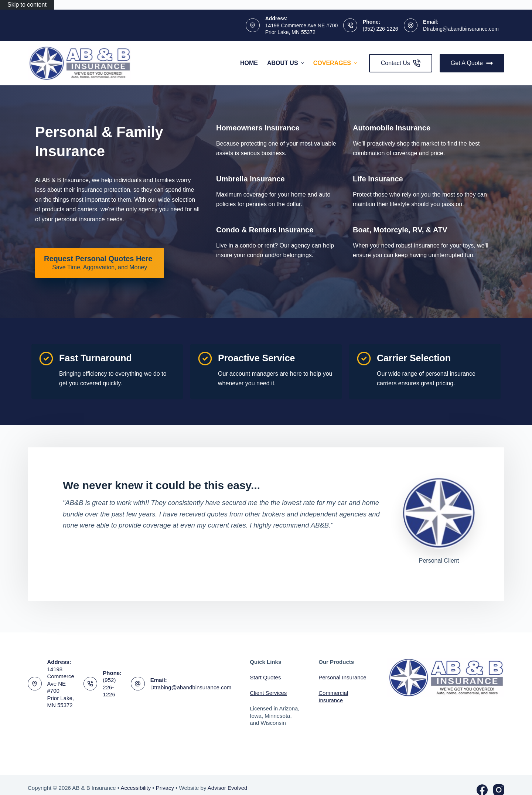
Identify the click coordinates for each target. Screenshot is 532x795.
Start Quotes (265, 677)
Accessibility (136, 788)
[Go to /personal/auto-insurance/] (392, 128)
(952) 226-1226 (381, 29)
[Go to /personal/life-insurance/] (378, 179)
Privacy (165, 788)
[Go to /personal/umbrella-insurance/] (250, 179)
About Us (287, 63)
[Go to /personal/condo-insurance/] (265, 230)
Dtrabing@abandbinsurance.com (461, 29)
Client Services (268, 693)
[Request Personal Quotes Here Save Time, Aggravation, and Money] (100, 263)
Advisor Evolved (228, 788)
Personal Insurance (342, 677)
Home (249, 63)
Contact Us (401, 63)
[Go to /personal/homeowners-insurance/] (258, 128)
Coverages (336, 63)
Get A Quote (472, 63)
